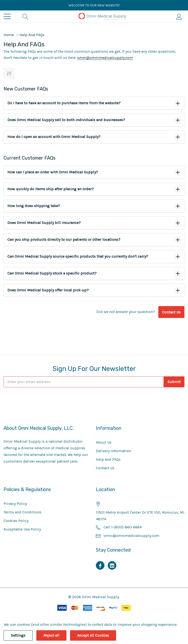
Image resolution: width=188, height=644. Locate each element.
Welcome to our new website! (94, 5)
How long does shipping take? (34, 206)
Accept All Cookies (93, 635)
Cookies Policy (16, 521)
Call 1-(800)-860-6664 (123, 527)
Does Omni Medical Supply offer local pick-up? (48, 290)
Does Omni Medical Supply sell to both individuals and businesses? (66, 120)
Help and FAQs (108, 459)
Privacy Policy (15, 504)
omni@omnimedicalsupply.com (105, 58)
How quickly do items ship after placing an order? (51, 189)
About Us (104, 442)
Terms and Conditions (22, 512)
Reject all (51, 635)
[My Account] (179, 16)
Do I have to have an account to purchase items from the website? (64, 103)
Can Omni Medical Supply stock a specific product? (52, 273)
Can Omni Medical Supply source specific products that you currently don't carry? (78, 256)
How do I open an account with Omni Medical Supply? (54, 137)
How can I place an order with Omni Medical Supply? (53, 172)
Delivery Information (113, 451)
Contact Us (171, 312)
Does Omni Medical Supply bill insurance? (44, 223)
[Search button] (26, 16)
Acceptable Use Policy (22, 529)
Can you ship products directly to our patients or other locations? (64, 239)
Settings (18, 635)
